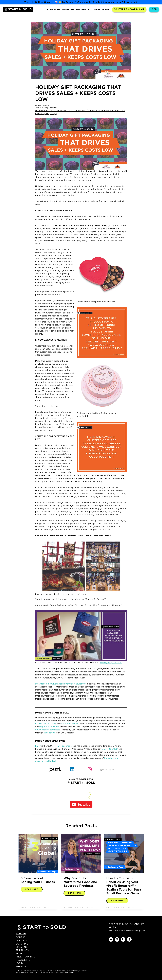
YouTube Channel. (70, 724)
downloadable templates (48, 730)
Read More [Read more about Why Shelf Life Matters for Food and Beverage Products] (74, 893)
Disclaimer (25, 972)
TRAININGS (82, 9)
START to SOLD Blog (46, 724)
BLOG (106, 9)
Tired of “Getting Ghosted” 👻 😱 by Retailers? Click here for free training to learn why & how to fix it (81, 2)
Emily (38, 746)
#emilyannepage (56, 684)
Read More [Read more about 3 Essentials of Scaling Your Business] (32, 889)
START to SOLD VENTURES (45, 972)
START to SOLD (110, 749)
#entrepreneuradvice (76, 684)
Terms (18, 972)
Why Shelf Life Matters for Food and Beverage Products (80, 882)
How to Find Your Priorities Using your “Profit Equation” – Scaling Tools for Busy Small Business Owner (124, 886)
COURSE (96, 9)
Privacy (32, 972)
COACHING (54, 9)
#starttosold (41, 684)
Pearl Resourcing (63, 746)
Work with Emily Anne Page (65, 972)
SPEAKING (68, 9)
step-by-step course (49, 727)
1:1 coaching (49, 733)
